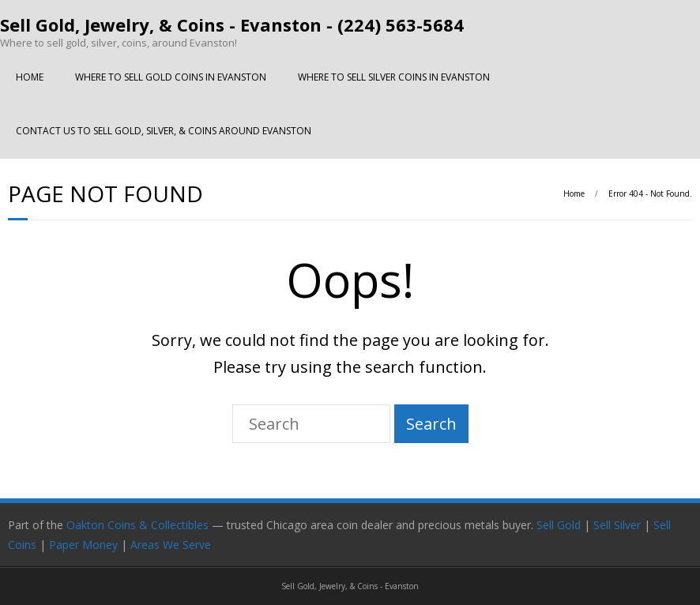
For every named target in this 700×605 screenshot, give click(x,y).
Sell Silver (617, 525)
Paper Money (83, 545)
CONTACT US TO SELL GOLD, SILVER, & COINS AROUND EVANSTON (164, 131)
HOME (30, 77)
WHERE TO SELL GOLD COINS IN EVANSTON (171, 77)
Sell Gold (559, 525)
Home (574, 194)
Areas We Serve (171, 545)
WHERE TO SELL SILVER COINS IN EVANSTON (394, 77)
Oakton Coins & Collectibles (137, 525)
